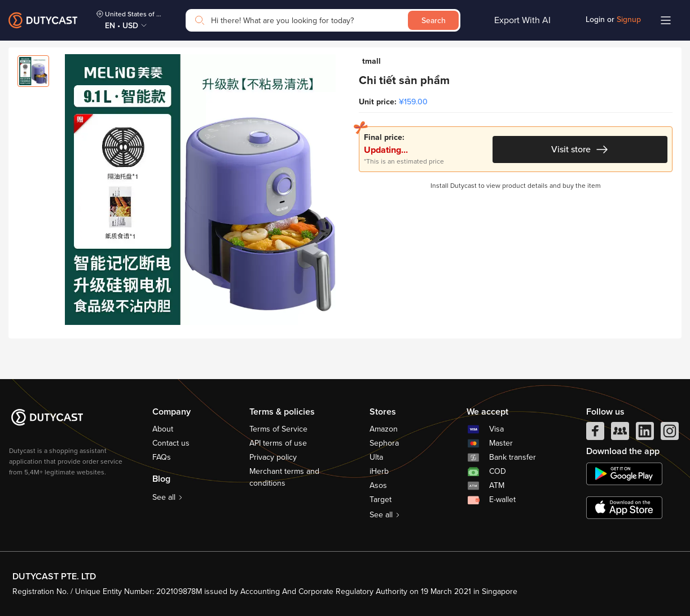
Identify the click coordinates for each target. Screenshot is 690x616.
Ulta (376, 457)
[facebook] (595, 434)
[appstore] (624, 508)
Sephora (384, 443)
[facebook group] (620, 434)
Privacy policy (273, 457)
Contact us (171, 443)
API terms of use (278, 443)
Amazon (384, 429)
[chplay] (624, 474)
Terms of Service (278, 429)
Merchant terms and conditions (284, 477)
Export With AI (522, 20)
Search (434, 21)
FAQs (162, 457)
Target (381, 500)
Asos (378, 485)
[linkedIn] (645, 434)
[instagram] (670, 434)
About (163, 429)
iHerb (379, 471)
